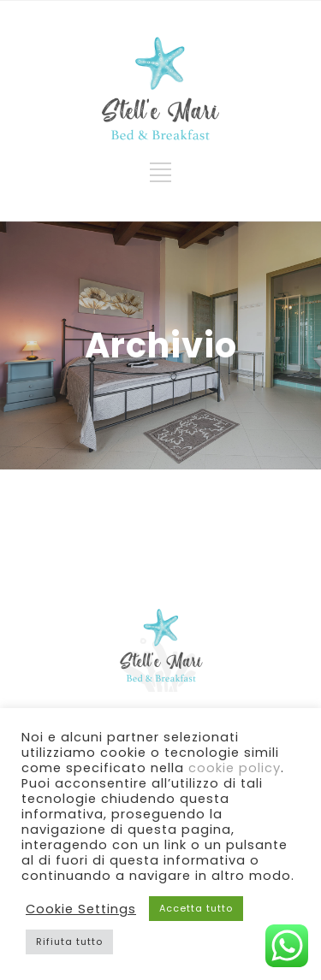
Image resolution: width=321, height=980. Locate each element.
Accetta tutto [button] (196, 908)
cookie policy (235, 768)
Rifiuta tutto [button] (69, 942)
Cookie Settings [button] (81, 909)
